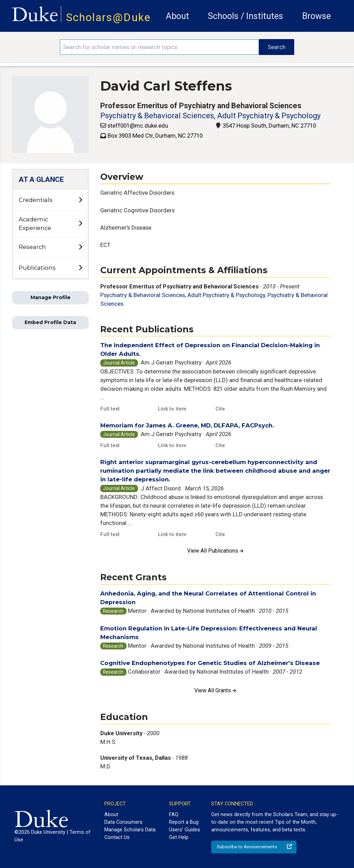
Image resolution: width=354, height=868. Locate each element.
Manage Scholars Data (130, 830)
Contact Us (117, 837)
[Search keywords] (159, 47)
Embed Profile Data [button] (50, 322)
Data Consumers (123, 822)
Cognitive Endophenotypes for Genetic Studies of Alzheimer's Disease (210, 663)
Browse (316, 16)
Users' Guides (185, 830)
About (178, 16)
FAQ (174, 814)
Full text (110, 409)
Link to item (172, 409)
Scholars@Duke (108, 17)
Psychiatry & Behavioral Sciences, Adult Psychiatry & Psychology (210, 116)
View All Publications (215, 551)
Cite (220, 409)
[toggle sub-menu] (80, 200)
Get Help (179, 837)
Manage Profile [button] (50, 297)
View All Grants (215, 690)
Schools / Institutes (245, 16)
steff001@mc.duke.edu (138, 126)
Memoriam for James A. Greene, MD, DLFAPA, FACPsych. (187, 425)
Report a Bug (184, 822)
